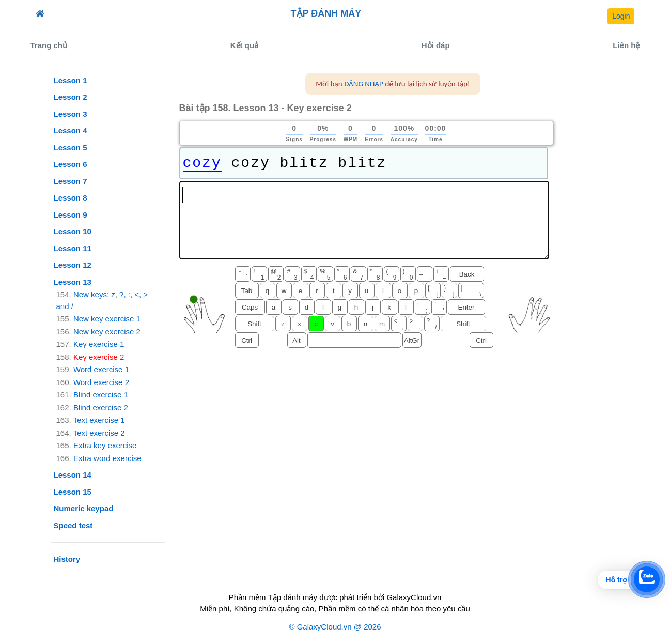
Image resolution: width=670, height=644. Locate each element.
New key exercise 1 (107, 319)
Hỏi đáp (436, 45)
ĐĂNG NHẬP (364, 84)
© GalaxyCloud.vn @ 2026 (335, 627)
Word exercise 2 (101, 382)
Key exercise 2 (99, 357)
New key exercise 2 (107, 332)
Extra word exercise (107, 458)
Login (621, 16)
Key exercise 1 (99, 344)
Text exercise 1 (99, 420)
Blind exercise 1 (101, 395)
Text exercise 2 (99, 433)
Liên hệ (626, 45)
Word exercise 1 (101, 369)
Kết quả (244, 45)
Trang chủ (49, 45)
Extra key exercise (105, 445)
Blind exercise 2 (101, 408)
